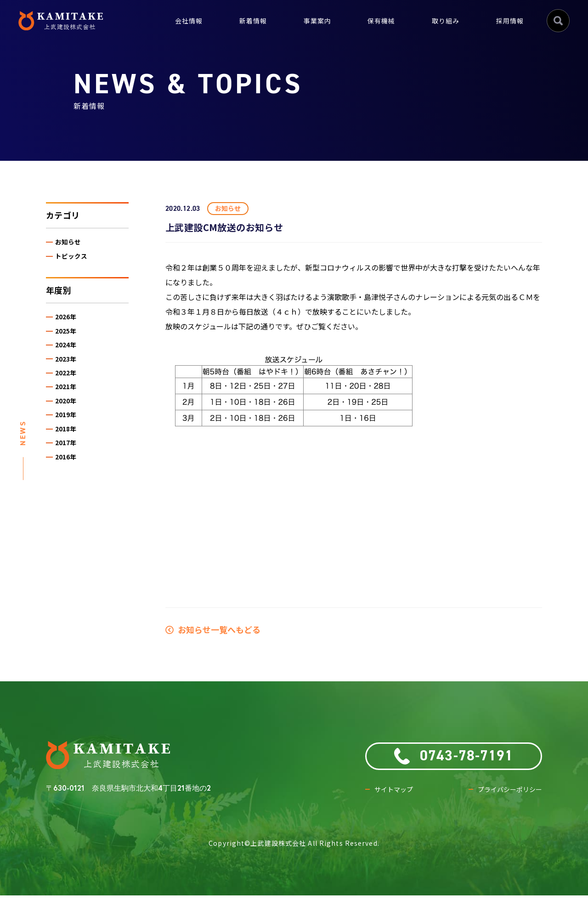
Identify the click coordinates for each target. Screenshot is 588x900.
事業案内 (305, 20)
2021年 (69, 402)
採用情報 (508, 20)
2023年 (69, 370)
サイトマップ (396, 794)
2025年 (69, 338)
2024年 (69, 354)
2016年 (69, 483)
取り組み (440, 20)
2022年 (69, 386)
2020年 (69, 418)
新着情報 (237, 20)
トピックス (75, 259)
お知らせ (71, 243)
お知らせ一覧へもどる (213, 629)
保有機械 (372, 20)
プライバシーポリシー (505, 794)
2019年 (69, 434)
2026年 (69, 322)
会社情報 (169, 20)
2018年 (69, 450)
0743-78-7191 (454, 757)
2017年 (69, 467)
